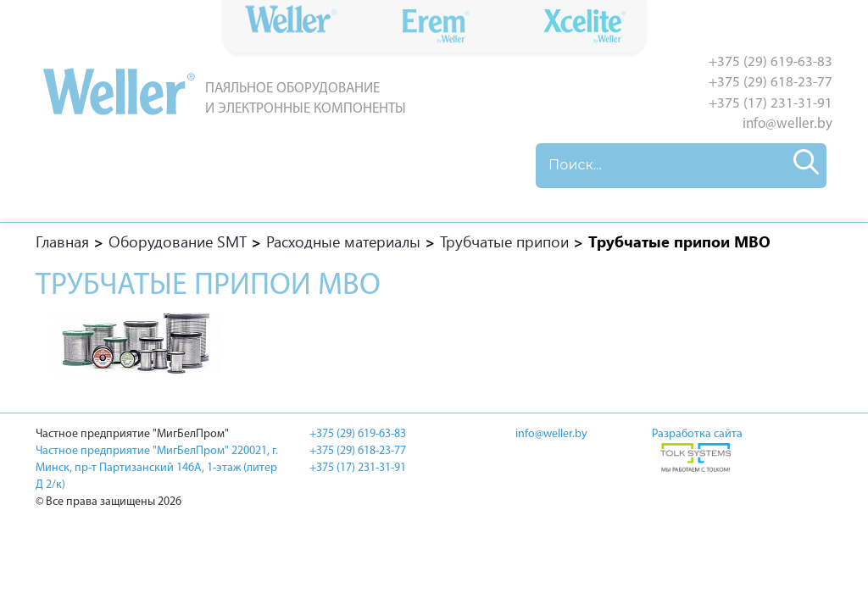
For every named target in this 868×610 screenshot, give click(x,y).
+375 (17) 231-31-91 (771, 104)
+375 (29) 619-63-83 (771, 62)
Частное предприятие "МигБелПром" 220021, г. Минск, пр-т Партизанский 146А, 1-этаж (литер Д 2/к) (157, 468)
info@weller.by (787, 124)
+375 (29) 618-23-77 (771, 83)
